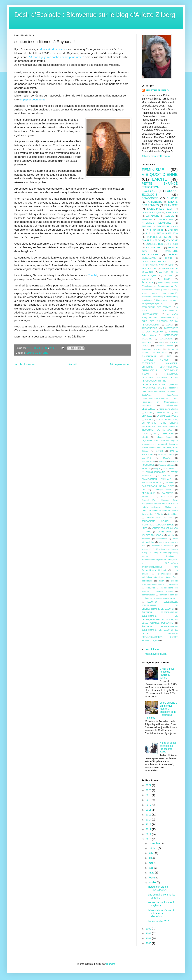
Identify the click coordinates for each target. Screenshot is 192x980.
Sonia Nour (173, 514)
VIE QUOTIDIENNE (160, 174)
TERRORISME (166, 219)
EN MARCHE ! (154, 248)
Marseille (162, 462)
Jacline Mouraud (164, 412)
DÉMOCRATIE (150, 198)
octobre (153, 848)
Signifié (160, 514)
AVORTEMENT (171, 328)
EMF (161, 342)
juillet (152, 853)
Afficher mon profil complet (157, 156)
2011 (149, 834)
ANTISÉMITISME (150, 328)
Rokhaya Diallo (163, 490)
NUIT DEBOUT (171, 469)
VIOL (149, 532)
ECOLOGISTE (166, 339)
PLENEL (170, 482)
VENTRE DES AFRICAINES (165, 528)
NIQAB (157, 469)
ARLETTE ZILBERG (157, 90)
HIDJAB (149, 412)
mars (152, 873)
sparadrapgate (148, 595)
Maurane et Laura (167, 465)
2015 (149, 815)
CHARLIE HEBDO (151, 240)
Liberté (145, 437)
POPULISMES (149, 269)
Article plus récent (25, 364)
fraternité (146, 549)
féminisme (147, 279)
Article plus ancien (120, 364)
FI (174, 353)
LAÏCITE (43, 353)
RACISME (169, 216)
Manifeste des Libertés (53, 49)
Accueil (72, 364)
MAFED (159, 451)
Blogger (110, 964)
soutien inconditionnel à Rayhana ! (161, 904)
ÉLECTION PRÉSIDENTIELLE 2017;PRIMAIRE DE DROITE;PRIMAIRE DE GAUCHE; (160, 605)
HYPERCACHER (154, 230)
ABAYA (170, 325)
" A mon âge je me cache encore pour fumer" (56, 57)
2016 (149, 810)
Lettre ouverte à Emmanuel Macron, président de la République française (161, 710)
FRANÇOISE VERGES (155, 360)
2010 (149, 839)
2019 (149, 795)
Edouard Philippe (164, 346)
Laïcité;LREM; (168, 433)
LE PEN (149, 419)
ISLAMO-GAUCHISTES (154, 262)
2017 (149, 805)
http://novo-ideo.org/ (156, 654)
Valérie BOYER (165, 532)
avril (151, 868)
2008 (149, 933)
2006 (149, 943)
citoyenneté (162, 539)
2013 (149, 824)
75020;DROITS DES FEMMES (156, 307)
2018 (149, 800)
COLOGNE (172, 240)
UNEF (144, 528)
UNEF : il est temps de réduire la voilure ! (167, 673)
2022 (149, 785)
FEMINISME (32, 353)
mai (151, 863)
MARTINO (146, 458)
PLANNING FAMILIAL (152, 482)
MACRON (173, 230)
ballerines (146, 539)
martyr (161, 581)
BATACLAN (172, 213)
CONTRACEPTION (155, 332)
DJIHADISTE (152, 216)
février (152, 878)
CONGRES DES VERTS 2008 (162, 244)
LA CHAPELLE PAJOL (167, 416)
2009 (149, 929)
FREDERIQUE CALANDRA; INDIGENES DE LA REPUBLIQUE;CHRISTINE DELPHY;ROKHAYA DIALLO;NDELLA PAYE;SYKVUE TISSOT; (160, 381)
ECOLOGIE (150, 191)
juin (151, 858)
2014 (149, 820)
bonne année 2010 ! (159, 921)
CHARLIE (172, 198)
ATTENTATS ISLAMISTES (157, 223)
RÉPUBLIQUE (148, 493)
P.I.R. (149, 233)
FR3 (169, 356)
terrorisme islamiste (169, 595)
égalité (156, 640)
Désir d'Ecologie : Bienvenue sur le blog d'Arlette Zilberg (95, 15)
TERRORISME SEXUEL (155, 521)
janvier (153, 882)
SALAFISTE (167, 493)
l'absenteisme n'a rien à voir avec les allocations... (161, 913)
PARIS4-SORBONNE (155, 472)
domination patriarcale (162, 546)
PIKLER (167, 475)
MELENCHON (148, 462)
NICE (171, 265)
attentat (171, 535)
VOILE (169, 276)
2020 (149, 790)
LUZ (155, 433)
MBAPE (167, 458)
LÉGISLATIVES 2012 (153, 265)
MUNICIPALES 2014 (160, 209)
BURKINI (146, 226)
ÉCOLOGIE (148, 283)
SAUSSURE (147, 497)
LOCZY (145, 433)
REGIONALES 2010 (167, 233)
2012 (149, 829)
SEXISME (147, 219)
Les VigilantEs (153, 650)
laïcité (167, 279)
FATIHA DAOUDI (161, 353)
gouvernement (165, 574)
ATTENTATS (155, 202)
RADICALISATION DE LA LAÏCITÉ (158, 486)
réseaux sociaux (165, 591)
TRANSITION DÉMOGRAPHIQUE (158, 525)
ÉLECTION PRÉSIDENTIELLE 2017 (161, 598)
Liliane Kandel (164, 437)
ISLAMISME (171, 205)
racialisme (173, 584)
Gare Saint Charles (168, 409)
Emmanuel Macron (151, 349)
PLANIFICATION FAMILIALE (156, 479)
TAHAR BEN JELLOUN (160, 518)
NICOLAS (146, 469)
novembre (154, 843)
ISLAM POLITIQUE (152, 213)
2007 (149, 938)
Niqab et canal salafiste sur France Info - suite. (168, 747)
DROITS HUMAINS (167, 226)
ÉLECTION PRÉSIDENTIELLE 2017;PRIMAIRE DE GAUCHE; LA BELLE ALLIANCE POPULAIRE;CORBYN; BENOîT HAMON (160, 633)
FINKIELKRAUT (149, 356)
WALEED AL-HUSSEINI (153, 535)
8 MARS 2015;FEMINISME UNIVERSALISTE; (160, 311)
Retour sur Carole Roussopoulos (158, 888)
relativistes (150, 588)
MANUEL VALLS (166, 455)
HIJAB (168, 258)
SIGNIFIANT (167, 497)
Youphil (93, 275)
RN (143, 490)
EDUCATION (148, 342)
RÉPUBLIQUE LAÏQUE (160, 237)
